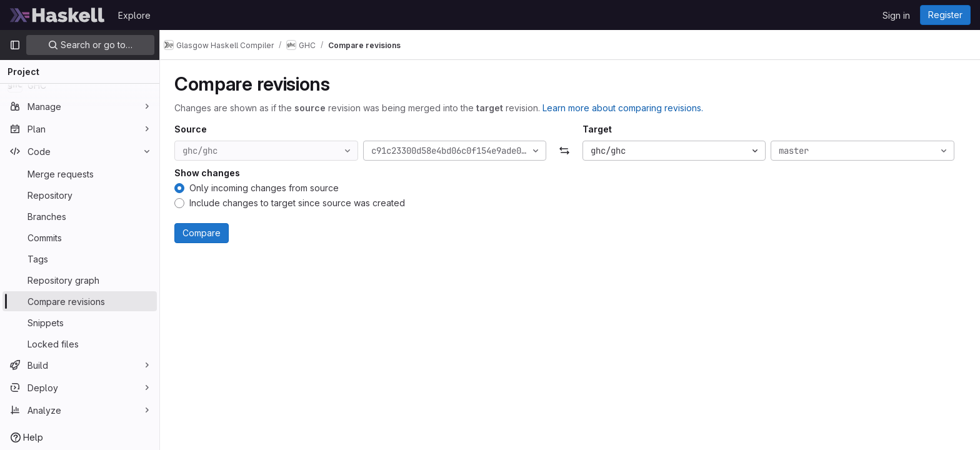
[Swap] (570, 151)
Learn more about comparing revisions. (628, 108)
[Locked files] (80, 344)
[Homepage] (57, 15)
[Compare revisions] (80, 301)
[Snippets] (80, 322)
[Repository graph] (80, 280)
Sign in (896, 15)
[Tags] (80, 259)
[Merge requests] (80, 174)
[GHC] (80, 85)
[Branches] (80, 216)
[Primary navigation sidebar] (15, 45)
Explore (134, 15)
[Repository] (80, 195)
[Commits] (80, 237)
